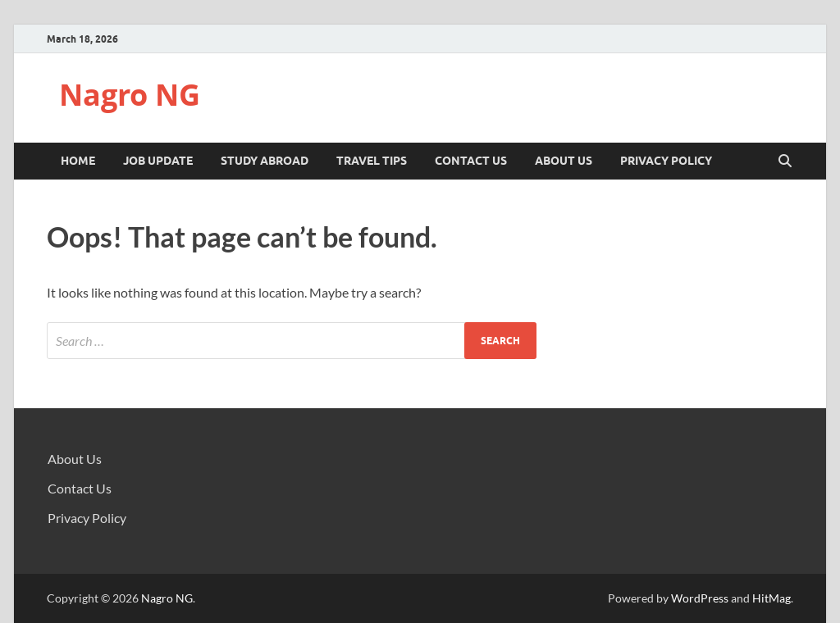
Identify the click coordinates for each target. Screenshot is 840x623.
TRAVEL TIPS (372, 161)
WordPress (700, 598)
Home (78, 161)
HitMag (772, 598)
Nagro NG (130, 95)
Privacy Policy (666, 161)
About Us (564, 161)
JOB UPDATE (158, 161)
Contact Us (471, 161)
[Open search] (785, 161)
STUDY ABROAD (265, 161)
